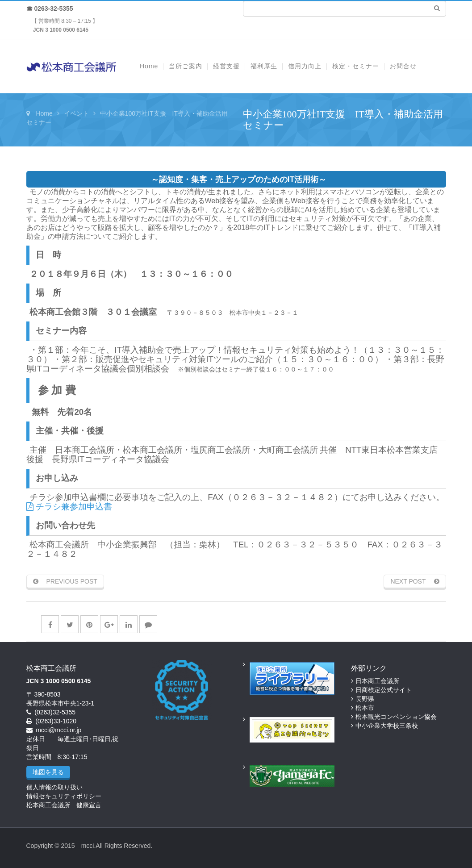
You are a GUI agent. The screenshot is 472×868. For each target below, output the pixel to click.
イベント (76, 113)
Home (44, 113)
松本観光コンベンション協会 (396, 717)
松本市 (365, 708)
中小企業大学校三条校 (387, 726)
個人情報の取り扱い (54, 787)
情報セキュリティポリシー (64, 796)
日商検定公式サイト (384, 690)
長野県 (365, 699)
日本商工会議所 (377, 681)
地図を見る (48, 772)
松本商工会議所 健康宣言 (64, 805)
